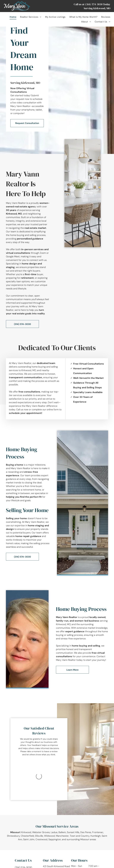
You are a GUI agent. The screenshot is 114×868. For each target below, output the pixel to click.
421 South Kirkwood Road (56, 832)
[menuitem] (11, 17)
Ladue (54, 798)
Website (86, 865)
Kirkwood (26, 798)
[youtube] (29, 839)
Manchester (62, 801)
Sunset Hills (73, 798)
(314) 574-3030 (94, 4)
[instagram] (23, 839)
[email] (41, 839)
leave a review (51, 751)
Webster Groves (41, 798)
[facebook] (17, 839)
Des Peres (86, 798)
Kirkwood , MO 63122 (54, 835)
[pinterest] (35, 839)
